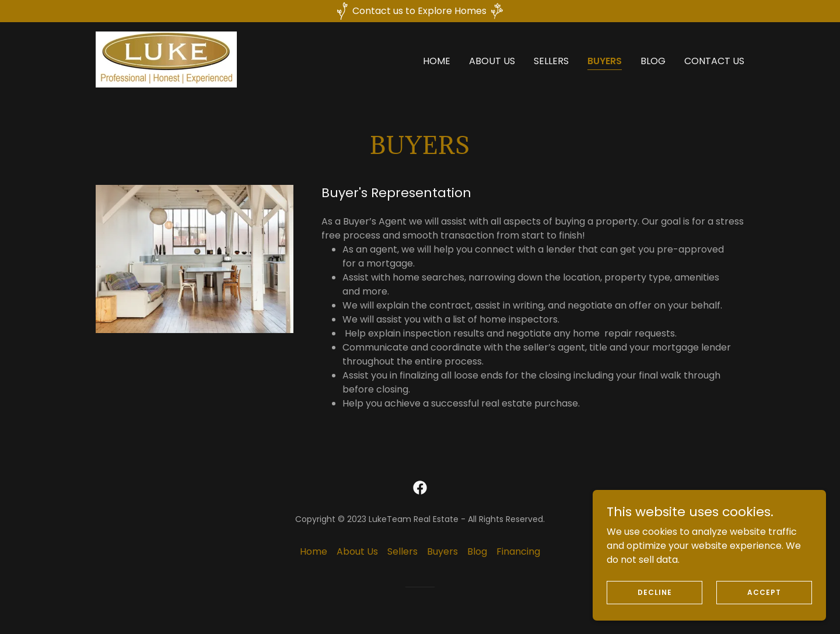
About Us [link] (492, 61)
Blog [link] (653, 61)
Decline (655, 608)
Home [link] (437, 61)
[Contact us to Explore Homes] (420, 11)
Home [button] (314, 551)
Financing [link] (518, 551)
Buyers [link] (605, 61)
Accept (764, 608)
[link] (166, 59)
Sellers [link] (551, 61)
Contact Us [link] (714, 61)
